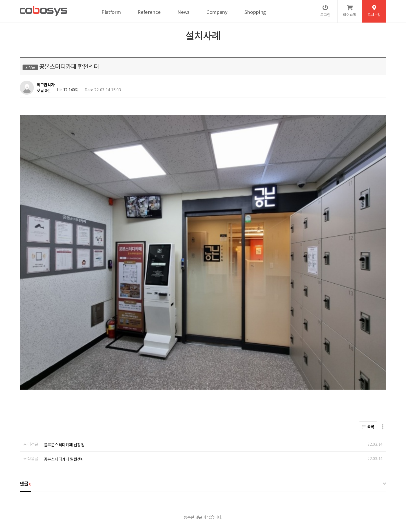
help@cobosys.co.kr (117, 509)
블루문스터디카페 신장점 (64, 328)
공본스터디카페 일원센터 (64, 343)
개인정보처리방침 (54, 490)
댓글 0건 (44, 90)
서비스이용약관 (86, 490)
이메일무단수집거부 (120, 490)
